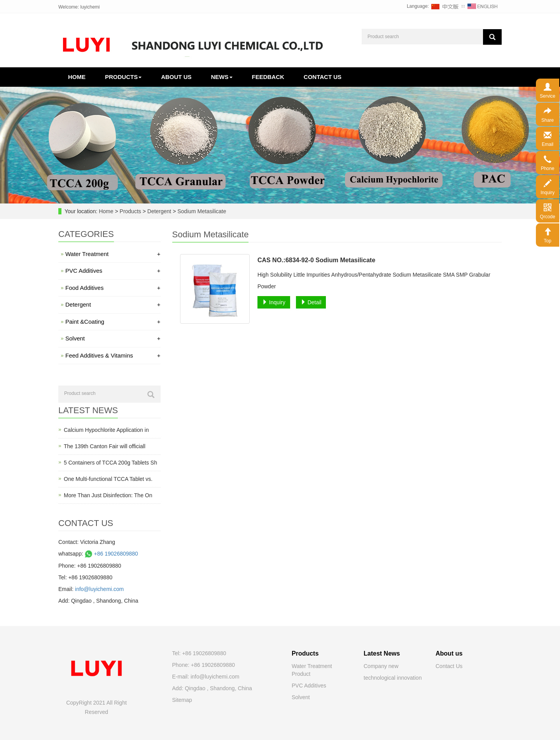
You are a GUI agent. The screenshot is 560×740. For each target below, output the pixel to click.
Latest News (382, 653)
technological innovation (393, 678)
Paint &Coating (113, 322)
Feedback (268, 77)
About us (176, 77)
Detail (311, 302)
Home (77, 77)
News (222, 77)
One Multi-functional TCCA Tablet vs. (108, 479)
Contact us (323, 77)
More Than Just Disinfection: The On (108, 495)
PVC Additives (113, 271)
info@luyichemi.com (99, 589)
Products (123, 77)
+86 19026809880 (111, 554)
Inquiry (274, 302)
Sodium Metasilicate (201, 211)
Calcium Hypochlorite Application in (106, 430)
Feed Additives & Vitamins (113, 355)
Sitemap (182, 700)
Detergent (159, 211)
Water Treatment (113, 254)
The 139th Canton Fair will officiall (105, 446)
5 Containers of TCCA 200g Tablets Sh (110, 463)
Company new (381, 666)
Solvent (113, 338)
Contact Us (449, 666)
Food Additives (113, 288)
